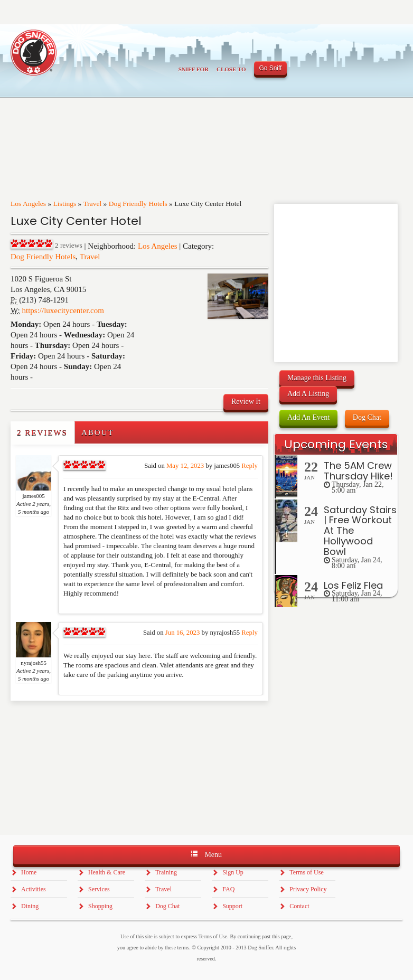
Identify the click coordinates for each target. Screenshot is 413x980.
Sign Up (233, 872)
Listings (65, 204)
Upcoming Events (336, 444)
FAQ (228, 889)
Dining (30, 906)
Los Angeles (28, 204)
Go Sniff (271, 68)
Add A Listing (308, 394)
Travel (92, 204)
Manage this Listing (317, 378)
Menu (207, 854)
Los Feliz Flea (353, 585)
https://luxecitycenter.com (63, 310)
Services (99, 889)
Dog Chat (367, 417)
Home (29, 872)
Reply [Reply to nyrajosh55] (249, 633)
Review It (246, 402)
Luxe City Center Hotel (76, 221)
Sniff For (194, 69)
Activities (34, 889)
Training (166, 872)
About (98, 432)
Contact (299, 906)
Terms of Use (306, 872)
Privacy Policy (308, 889)
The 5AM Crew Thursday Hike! (358, 471)
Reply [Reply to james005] (249, 466)
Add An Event (308, 417)
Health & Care (107, 872)
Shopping (100, 906)
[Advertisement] (72, 722)
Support (232, 906)
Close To (231, 69)
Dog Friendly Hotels (138, 204)
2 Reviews (42, 432)
